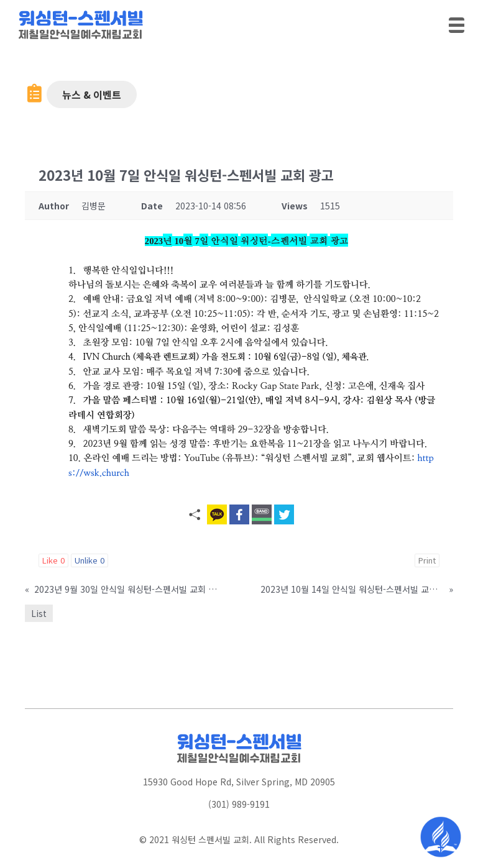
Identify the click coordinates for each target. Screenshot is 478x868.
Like (53, 560)
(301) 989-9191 (239, 804)
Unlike (90, 560)
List (39, 613)
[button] (92, 94)
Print (427, 560)
